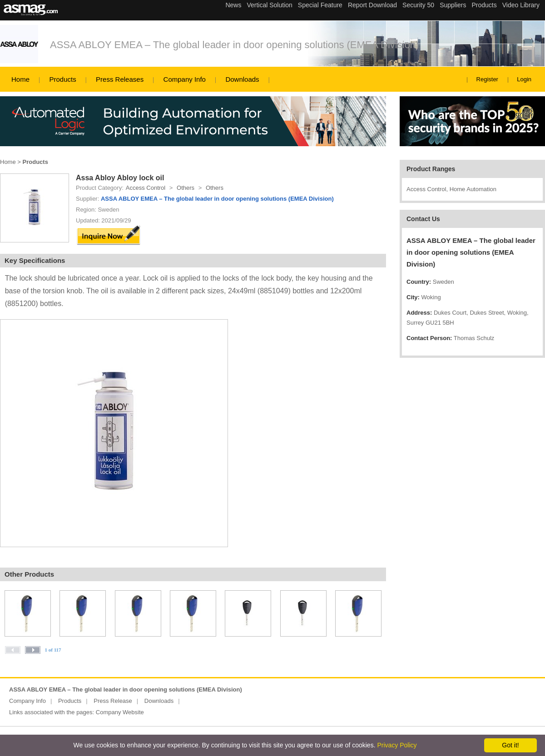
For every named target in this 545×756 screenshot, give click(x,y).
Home (20, 79)
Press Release (113, 701)
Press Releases (120, 79)
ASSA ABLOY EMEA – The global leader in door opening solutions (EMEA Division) (234, 45)
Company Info (185, 79)
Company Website (120, 712)
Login (524, 79)
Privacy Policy (397, 745)
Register (487, 79)
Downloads (242, 79)
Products (62, 79)
